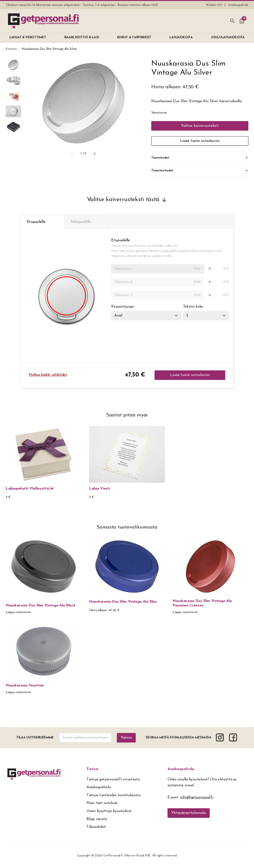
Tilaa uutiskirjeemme (35, 738)
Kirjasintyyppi (123, 307)
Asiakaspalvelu (181, 769)
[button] (72, 154)
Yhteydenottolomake (189, 813)
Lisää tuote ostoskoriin (200, 141)
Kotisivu (11, 49)
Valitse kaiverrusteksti (200, 126)
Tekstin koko (193, 307)
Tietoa (92, 769)
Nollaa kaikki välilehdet (48, 375)
